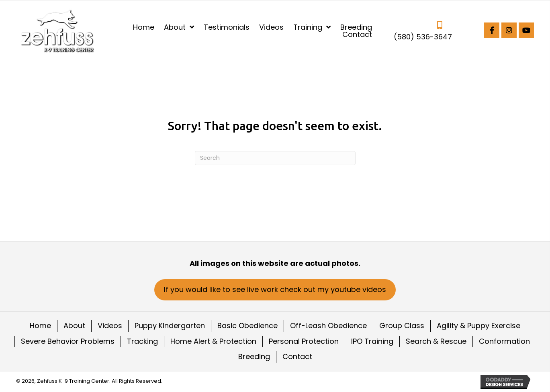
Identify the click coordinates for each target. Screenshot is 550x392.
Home (40, 326)
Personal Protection (304, 341)
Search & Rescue (436, 341)
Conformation (504, 341)
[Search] (275, 158)
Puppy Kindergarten (170, 326)
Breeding (254, 356)
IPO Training (372, 341)
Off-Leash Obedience (328, 326)
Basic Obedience (247, 326)
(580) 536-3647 (423, 37)
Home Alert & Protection (213, 341)
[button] (492, 30)
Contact (297, 356)
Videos (110, 326)
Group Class (402, 326)
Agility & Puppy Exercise (478, 326)
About (74, 326)
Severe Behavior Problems (68, 341)
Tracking (142, 341)
